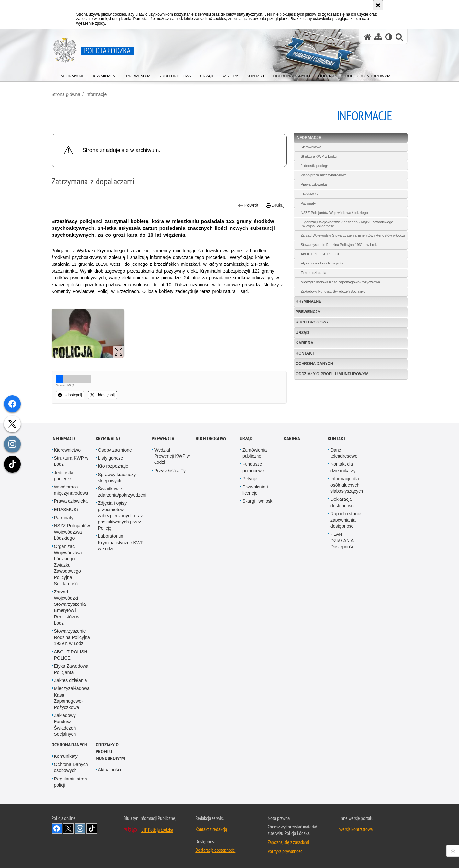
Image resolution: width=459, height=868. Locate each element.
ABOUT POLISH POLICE (320, 254)
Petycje (250, 538)
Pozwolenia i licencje (255, 549)
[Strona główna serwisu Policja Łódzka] (368, 37)
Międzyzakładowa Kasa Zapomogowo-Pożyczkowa (340, 282)
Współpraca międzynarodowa (324, 175)
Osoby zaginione (115, 509)
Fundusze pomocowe (253, 527)
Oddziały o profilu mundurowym (332, 374)
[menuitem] (72, 75)
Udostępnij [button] (70, 395)
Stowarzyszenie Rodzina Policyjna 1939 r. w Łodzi (339, 245)
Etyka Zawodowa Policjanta (322, 263)
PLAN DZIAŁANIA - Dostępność (343, 600)
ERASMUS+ (310, 194)
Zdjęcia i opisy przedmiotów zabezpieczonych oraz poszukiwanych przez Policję (121, 575)
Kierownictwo (311, 147)
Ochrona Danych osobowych (71, 827)
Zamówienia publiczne (254, 512)
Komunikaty (66, 815)
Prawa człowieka (314, 184)
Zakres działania (313, 273)
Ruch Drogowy (312, 322)
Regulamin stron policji (71, 841)
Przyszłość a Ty (170, 530)
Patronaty (308, 203)
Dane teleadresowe (344, 512)
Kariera (305, 343)
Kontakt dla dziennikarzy (343, 527)
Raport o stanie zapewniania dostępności (346, 579)
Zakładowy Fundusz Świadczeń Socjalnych (334, 291)
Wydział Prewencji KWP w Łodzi (172, 515)
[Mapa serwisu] (378, 37)
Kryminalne (309, 301)
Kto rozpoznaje (113, 525)
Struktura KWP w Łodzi (319, 156)
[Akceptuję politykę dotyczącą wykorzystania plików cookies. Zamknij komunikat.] (378, 5)
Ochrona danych (315, 364)
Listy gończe (111, 517)
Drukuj (275, 205)
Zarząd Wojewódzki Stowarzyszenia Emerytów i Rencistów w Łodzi (353, 235)
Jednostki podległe (315, 166)
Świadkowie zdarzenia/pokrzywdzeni (122, 551)
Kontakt (305, 353)
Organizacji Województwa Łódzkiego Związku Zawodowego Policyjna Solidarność (347, 224)
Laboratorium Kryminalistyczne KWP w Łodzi (121, 602)
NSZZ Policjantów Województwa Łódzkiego (334, 213)
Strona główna (66, 94)
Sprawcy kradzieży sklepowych (117, 537)
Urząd (303, 333)
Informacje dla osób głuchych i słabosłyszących (347, 544)
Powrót (248, 205)
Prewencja (308, 312)
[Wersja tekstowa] (389, 37)
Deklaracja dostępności (343, 562)
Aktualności (110, 829)
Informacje (96, 94)
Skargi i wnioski (258, 560)
